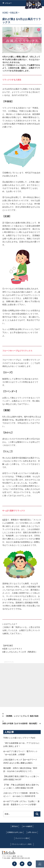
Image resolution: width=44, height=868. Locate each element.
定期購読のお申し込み (15, 832)
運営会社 (15, 826)
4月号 (5, 520)
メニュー (7, 3)
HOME (5, 13)
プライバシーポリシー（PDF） (22, 844)
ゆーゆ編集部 (28, 826)
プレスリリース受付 (22, 838)
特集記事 (14, 13)
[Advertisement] (22, 685)
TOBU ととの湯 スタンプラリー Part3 (19, 738)
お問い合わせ (32, 832)
